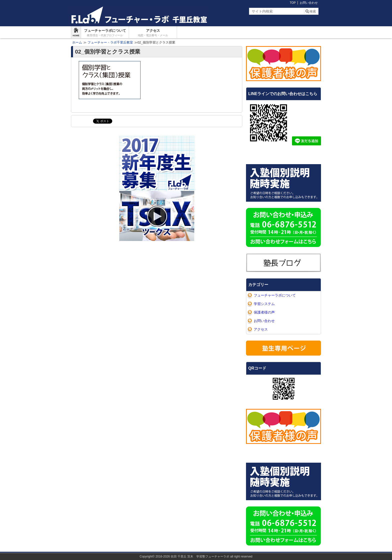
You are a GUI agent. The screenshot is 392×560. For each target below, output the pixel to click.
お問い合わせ (309, 3)
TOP (293, 3)
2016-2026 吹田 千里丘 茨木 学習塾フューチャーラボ (192, 556)
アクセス (153, 33)
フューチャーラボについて (105, 33)
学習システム (264, 304)
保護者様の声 (264, 312)
